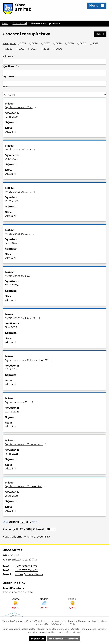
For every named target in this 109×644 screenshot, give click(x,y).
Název (8, 56)
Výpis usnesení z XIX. (21, 107)
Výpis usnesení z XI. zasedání (26, 444)
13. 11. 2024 (12, 117)
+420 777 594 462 (27, 570)
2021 (95, 44)
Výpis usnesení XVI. (20, 234)
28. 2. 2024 (12, 369)
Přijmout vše (38, 639)
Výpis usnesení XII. (20, 402)
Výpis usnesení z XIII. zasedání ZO (29, 360)
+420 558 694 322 (26, 566)
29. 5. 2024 (12, 285)
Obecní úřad (20, 23)
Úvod (5, 23)
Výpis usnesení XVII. (21, 192)
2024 (34, 49)
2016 (35, 44)
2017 (47, 44)
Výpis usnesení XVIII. (21, 150)
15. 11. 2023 (12, 454)
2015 (23, 44)
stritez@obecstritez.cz (29, 574)
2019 (71, 44)
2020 (83, 44)
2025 (46, 49)
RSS (100, 34)
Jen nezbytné (56, 639)
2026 (59, 49)
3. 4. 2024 (11, 327)
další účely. (70, 624)
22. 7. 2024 (12, 201)
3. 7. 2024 (11, 243)
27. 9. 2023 (12, 496)
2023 (22, 49)
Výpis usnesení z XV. (21, 276)
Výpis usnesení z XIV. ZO (23, 318)
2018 (59, 44)
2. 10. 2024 (12, 159)
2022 (9, 49)
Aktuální (11, 132)
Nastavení (73, 639)
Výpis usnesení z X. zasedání (26, 486)
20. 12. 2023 (12, 412)
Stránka (14, 522)
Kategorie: (9, 43)
